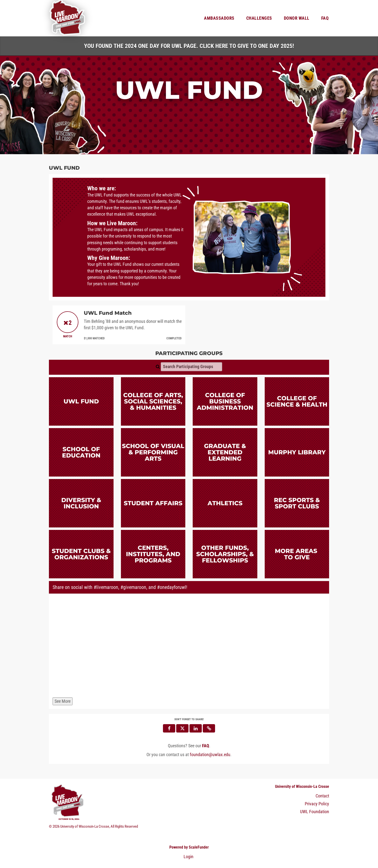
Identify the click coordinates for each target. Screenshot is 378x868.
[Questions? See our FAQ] (206, 746)
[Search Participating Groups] (191, 367)
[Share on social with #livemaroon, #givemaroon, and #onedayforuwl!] (189, 646)
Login (189, 857)
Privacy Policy (317, 804)
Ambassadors (219, 18)
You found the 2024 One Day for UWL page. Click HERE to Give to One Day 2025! (189, 46)
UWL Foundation (315, 812)
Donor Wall (297, 18)
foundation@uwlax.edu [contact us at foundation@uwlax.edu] (210, 755)
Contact (322, 796)
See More (63, 701)
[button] (209, 728)
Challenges (259, 18)
